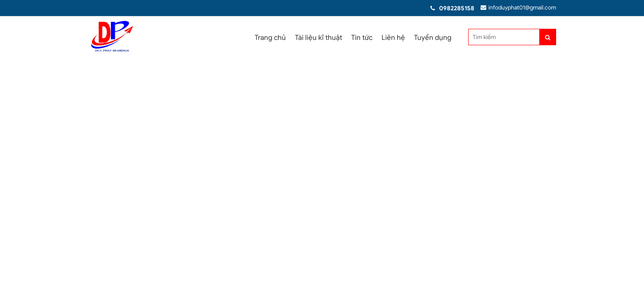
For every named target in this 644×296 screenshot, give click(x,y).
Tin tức (362, 38)
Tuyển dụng (433, 38)
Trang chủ (270, 38)
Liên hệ (393, 38)
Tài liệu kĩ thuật (319, 38)
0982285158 (456, 8)
